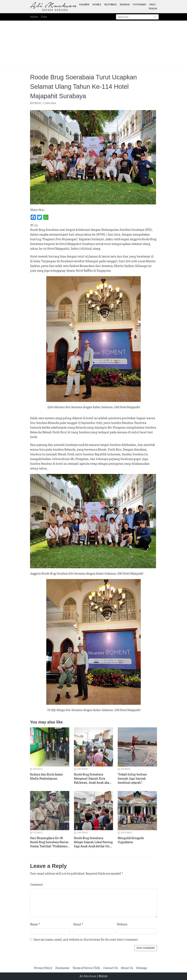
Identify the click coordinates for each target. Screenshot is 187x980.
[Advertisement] (93, 44)
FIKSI (152, 4)
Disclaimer (62, 968)
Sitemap (142, 968)
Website (122, 924)
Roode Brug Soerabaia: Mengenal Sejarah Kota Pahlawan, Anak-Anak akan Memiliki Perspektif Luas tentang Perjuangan (92, 779)
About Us (127, 968)
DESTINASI (110, 4)
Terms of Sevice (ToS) (86, 968)
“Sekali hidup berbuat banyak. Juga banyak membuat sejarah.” (132, 779)
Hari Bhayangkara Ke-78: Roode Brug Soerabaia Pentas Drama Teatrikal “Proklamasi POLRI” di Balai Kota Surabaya (49, 842)
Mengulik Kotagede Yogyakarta (131, 840)
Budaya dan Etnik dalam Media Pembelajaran (46, 776)
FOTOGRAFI (140, 4)
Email (78, 924)
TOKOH (153, 9)
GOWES (97, 4)
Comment (37, 885)
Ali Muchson (88, 976)
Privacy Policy (43, 968)
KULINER (84, 4)
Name (35, 924)
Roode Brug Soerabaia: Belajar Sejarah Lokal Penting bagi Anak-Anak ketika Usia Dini (93, 842)
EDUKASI (125, 4)
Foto (44, 17)
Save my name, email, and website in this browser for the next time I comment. (86, 940)
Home (34, 17)
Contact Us (110, 968)
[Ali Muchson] (53, 7)
